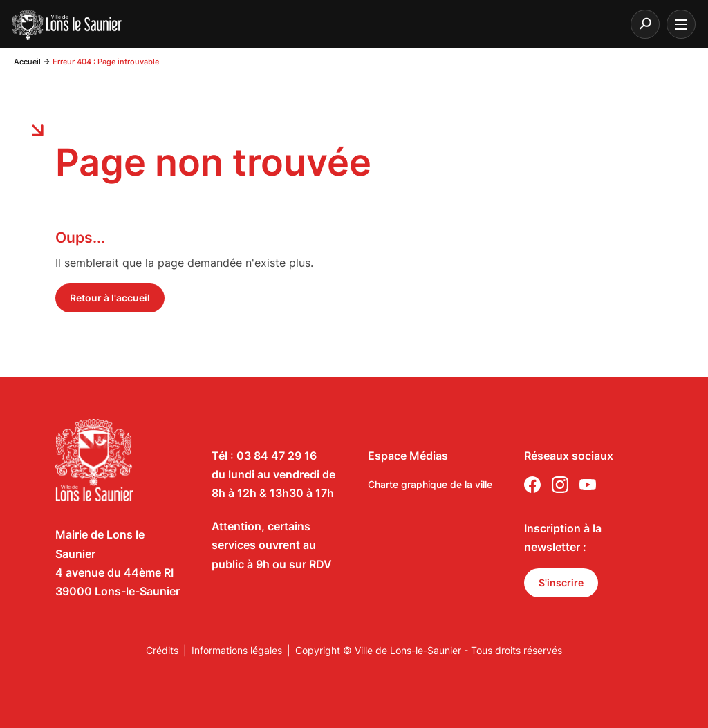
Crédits (162, 650)
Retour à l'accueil (110, 298)
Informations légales (237, 650)
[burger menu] (681, 24)
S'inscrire (561, 582)
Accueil (27, 62)
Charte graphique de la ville (430, 484)
